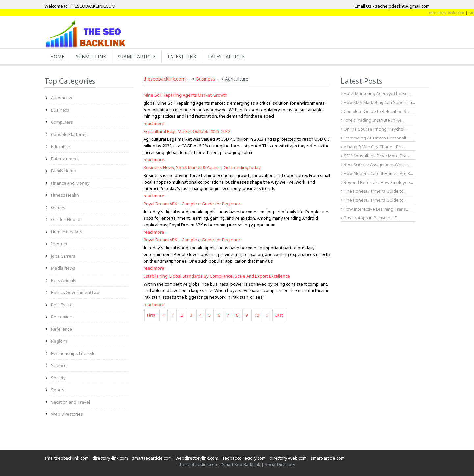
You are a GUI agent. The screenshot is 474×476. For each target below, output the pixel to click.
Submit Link (91, 56)
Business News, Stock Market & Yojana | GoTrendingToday (202, 167)
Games (58, 207)
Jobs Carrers (63, 256)
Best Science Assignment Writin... (375, 164)
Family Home (64, 171)
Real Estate (62, 305)
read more (154, 123)
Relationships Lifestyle (73, 353)
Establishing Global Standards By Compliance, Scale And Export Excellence (217, 276)
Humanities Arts (67, 232)
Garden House (66, 219)
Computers (62, 122)
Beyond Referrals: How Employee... (377, 182)
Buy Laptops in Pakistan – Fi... (371, 218)
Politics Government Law (75, 292)
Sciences (60, 365)
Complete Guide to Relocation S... (375, 111)
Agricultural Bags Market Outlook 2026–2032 (187, 131)
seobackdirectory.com (244, 458)
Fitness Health (65, 195)
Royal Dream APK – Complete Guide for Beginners (193, 204)
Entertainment (65, 159)
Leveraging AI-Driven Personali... (375, 138)
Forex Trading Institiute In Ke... (373, 120)
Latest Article (226, 56)
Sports (58, 390)
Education (61, 146)
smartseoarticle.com (152, 458)
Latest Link (182, 56)
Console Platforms (69, 134)
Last (279, 315)
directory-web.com (288, 458)
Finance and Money (70, 183)
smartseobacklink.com (66, 458)
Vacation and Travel (70, 402)
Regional (60, 341)
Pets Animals (64, 280)
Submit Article (137, 56)
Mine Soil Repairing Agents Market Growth (185, 95)
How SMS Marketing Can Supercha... (378, 102)
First (151, 315)
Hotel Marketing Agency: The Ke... (376, 93)
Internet (59, 244)
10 (257, 315)
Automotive (62, 98)
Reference (62, 329)
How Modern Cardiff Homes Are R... (377, 173)
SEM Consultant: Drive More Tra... (375, 156)
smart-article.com (328, 458)
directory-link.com (110, 458)
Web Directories (67, 414)
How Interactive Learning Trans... (375, 209)
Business (60, 110)
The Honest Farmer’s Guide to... (374, 191)
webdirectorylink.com (197, 458)
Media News (63, 268)
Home (57, 56)
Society (58, 378)
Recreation (62, 317)
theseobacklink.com (164, 79)
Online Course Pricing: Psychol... (374, 129)
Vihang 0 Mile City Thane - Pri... (373, 147)
